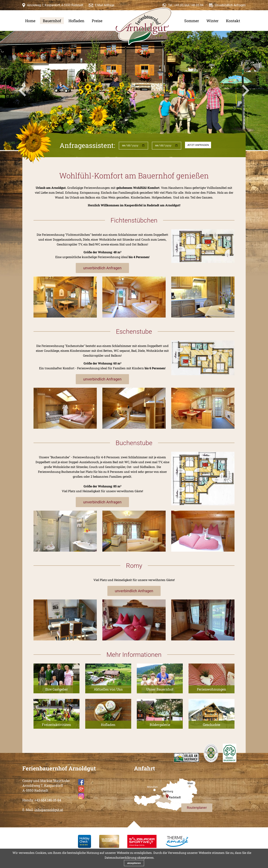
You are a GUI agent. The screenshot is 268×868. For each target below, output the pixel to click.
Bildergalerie (160, 725)
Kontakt (233, 21)
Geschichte (212, 725)
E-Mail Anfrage (105, 5)
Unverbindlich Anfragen (230, 5)
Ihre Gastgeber (57, 689)
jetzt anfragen (198, 145)
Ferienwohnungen (212, 689)
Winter (212, 21)
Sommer (192, 21)
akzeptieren (134, 863)
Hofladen (76, 21)
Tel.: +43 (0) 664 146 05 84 (186, 5)
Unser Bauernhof (160, 689)
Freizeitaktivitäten (56, 725)
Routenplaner (197, 808)
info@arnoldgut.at (49, 810)
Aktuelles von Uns (108, 689)
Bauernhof (52, 21)
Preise (97, 21)
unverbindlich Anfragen (102, 268)
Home (30, 21)
